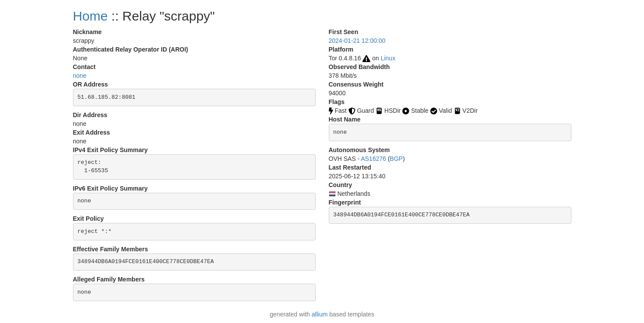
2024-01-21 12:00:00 (357, 41)
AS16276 (373, 159)
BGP (397, 159)
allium (320, 314)
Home (91, 16)
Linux (388, 58)
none (80, 76)
